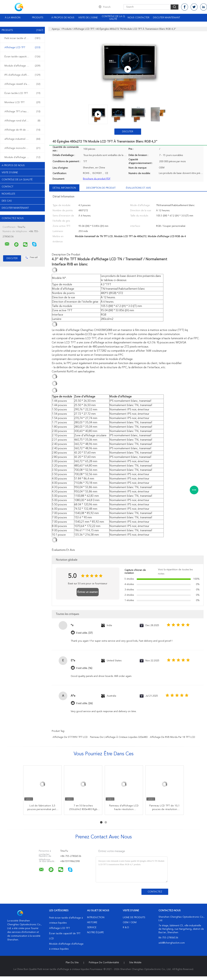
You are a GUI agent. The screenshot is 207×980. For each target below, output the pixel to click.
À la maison (13, 18)
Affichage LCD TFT (22, 47)
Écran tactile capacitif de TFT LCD (23, 57)
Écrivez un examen (88, 592)
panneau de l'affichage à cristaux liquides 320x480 (119, 737)
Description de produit (101, 188)
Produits (38, 18)
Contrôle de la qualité (113, 18)
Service (92, 927)
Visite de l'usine (88, 18)
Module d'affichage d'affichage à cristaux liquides (23, 66)
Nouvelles (8, 194)
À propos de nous (63, 18)
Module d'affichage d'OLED (22, 157)
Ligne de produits (134, 917)
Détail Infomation (64, 188)
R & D (126, 927)
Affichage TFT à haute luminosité (22, 112)
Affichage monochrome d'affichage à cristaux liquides (23, 148)
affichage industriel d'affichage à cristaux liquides (23, 139)
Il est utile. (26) (84, 703)
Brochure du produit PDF (97, 179)
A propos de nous (13, 165)
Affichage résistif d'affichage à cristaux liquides (23, 84)
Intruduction (96, 917)
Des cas (7, 201)
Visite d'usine (10, 173)
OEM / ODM (130, 922)
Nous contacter (139, 18)
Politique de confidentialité (104, 963)
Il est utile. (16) (84, 668)
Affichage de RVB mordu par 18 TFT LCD (172, 737)
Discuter (128, 132)
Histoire (92, 922)
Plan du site (72, 963)
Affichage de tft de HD (22, 130)
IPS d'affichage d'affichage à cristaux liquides (23, 75)
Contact (8, 187)
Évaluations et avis (138, 188)
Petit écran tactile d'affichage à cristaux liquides (23, 38)
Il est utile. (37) (84, 633)
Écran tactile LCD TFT (22, 93)
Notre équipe (95, 933)
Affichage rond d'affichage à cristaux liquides (23, 121)
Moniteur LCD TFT (22, 102)
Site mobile (135, 963)
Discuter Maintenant (167, 18)
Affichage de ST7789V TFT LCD (70, 737)
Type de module (62, 397)
